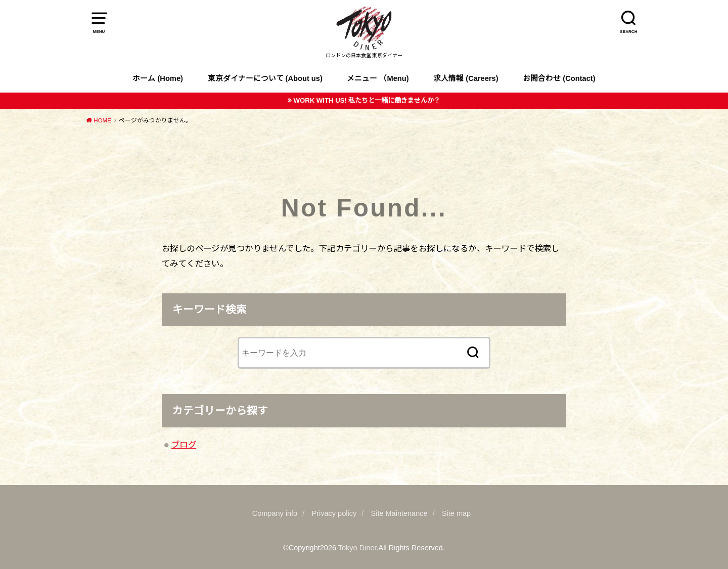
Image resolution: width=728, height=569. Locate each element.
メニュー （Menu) (378, 78)
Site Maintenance (399, 513)
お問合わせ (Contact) (559, 78)
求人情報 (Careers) (466, 78)
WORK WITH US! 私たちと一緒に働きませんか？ (367, 100)
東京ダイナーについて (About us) (265, 78)
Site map (456, 513)
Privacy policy (334, 513)
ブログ (184, 445)
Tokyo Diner (357, 548)
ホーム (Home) (158, 78)
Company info (275, 513)
